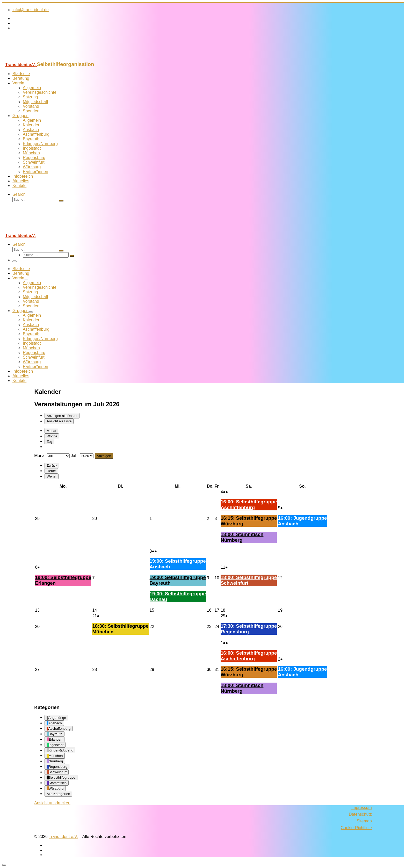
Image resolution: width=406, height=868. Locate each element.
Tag (49, 442)
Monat (51, 431)
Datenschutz (360, 814)
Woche (52, 436)
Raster (62, 416)
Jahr (75, 456)
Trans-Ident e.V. (63, 837)
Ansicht (52, 803)
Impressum (362, 808)
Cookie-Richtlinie (356, 828)
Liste (59, 421)
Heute (51, 471)
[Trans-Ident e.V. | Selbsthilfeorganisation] (34, 59)
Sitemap (364, 821)
